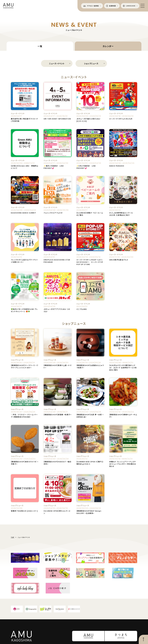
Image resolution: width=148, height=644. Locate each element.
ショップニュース (91, 63)
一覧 (40, 46)
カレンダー (108, 46)
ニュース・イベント (57, 63)
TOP (13, 537)
